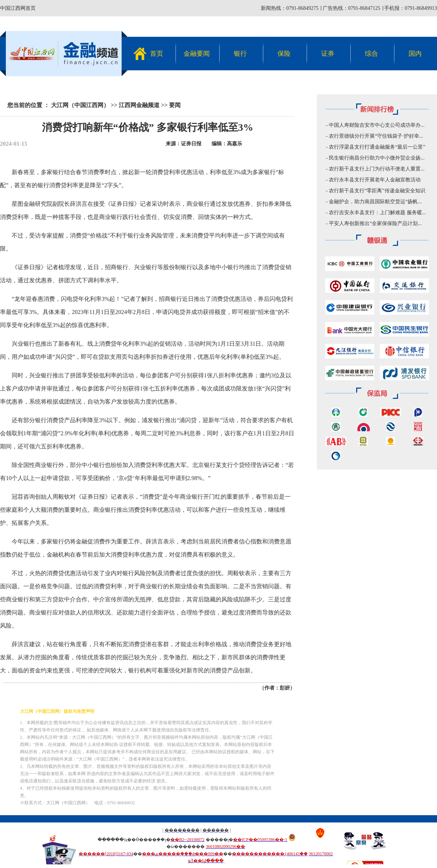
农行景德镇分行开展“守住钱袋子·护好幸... (376, 136)
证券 (328, 54)
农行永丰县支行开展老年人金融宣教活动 (375, 180)
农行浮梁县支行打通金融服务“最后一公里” (377, 147)
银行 (240, 54)
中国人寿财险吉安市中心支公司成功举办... (377, 125)
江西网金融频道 (139, 105)
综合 (371, 54)
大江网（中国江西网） (80, 105)
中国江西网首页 (18, 8)
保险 (284, 54)
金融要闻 (197, 54)
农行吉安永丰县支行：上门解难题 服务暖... (377, 213)
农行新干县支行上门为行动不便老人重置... (377, 169)
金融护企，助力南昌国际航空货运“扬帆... (375, 202)
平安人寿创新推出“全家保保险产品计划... (375, 223)
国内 (415, 54)
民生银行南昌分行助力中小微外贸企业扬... (377, 158)
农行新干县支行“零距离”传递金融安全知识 (377, 191)
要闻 (175, 105)
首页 (157, 54)
